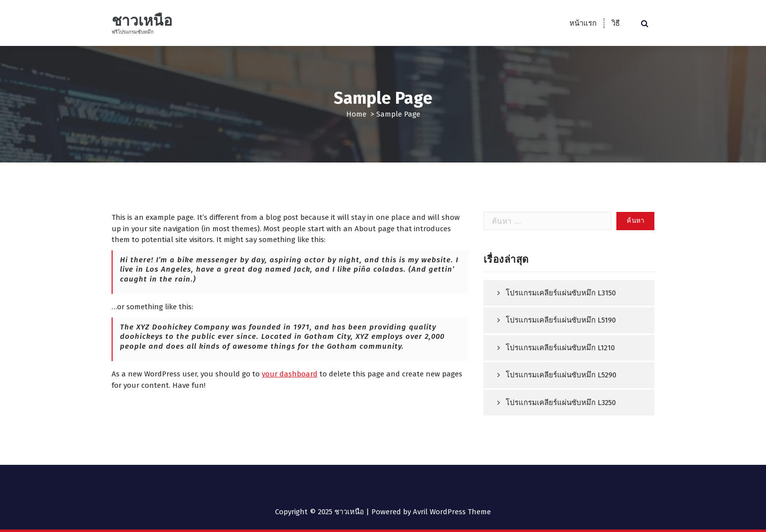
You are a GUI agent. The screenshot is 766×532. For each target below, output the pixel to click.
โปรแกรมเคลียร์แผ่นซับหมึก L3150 (561, 293)
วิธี (616, 23)
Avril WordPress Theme (452, 512)
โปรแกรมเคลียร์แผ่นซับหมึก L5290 (561, 375)
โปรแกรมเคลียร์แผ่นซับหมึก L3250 (561, 403)
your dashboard (290, 374)
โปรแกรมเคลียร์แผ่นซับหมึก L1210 (560, 348)
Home (356, 114)
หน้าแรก (583, 23)
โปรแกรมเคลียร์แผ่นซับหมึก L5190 (561, 320)
